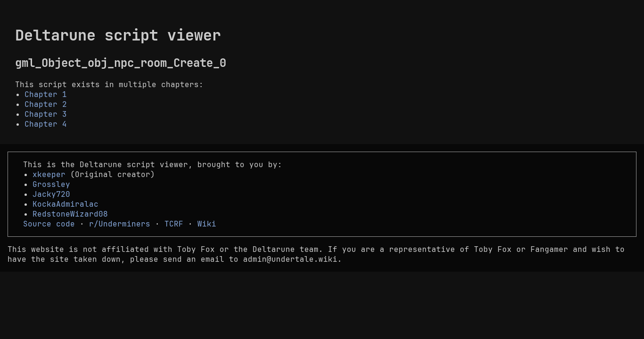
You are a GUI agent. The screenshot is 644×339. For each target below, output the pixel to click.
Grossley (51, 184)
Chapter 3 (46, 114)
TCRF (174, 224)
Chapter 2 (46, 104)
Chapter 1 (46, 94)
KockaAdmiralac (65, 204)
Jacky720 (51, 194)
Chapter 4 (46, 124)
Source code (49, 224)
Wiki (207, 224)
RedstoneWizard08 (70, 214)
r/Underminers (120, 224)
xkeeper (49, 174)
